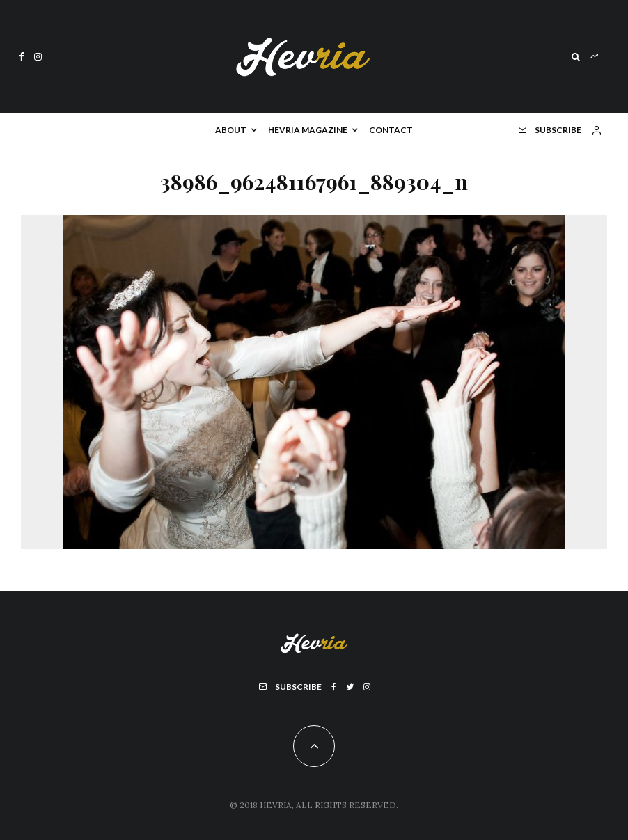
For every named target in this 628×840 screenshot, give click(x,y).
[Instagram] (38, 57)
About (231, 130)
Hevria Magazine (308, 130)
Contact (391, 130)
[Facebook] (22, 57)
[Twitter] (350, 687)
